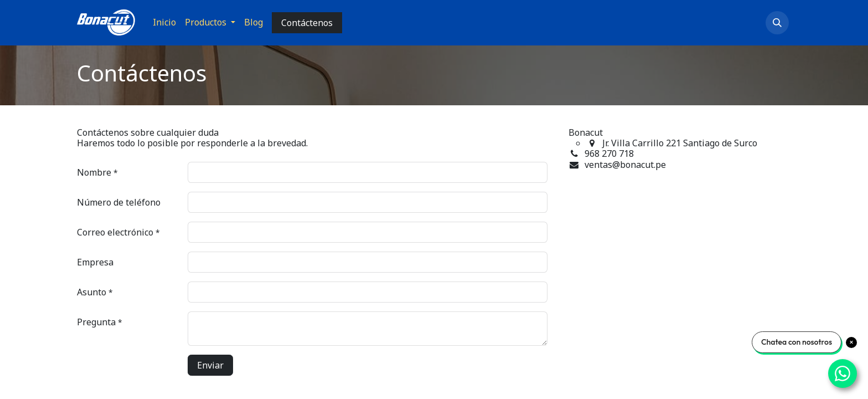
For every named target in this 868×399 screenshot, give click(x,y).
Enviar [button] (210, 365)
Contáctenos (307, 23)
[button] (777, 23)
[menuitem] (164, 22)
